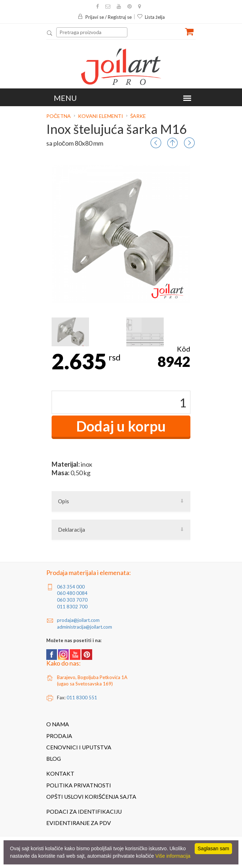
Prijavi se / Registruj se (105, 17)
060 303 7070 (72, 600)
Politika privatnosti (79, 785)
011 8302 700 (72, 607)
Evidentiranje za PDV (79, 823)
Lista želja (151, 17)
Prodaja (59, 736)
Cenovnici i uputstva (79, 747)
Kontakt (60, 774)
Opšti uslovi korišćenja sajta (91, 797)
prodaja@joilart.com (78, 620)
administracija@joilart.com (85, 627)
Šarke (138, 116)
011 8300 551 (82, 698)
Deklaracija (72, 530)
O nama (58, 724)
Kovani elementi (101, 116)
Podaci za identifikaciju (84, 812)
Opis (64, 501)
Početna (59, 116)
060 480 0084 (72, 593)
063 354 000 (71, 587)
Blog (54, 759)
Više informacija (173, 856)
